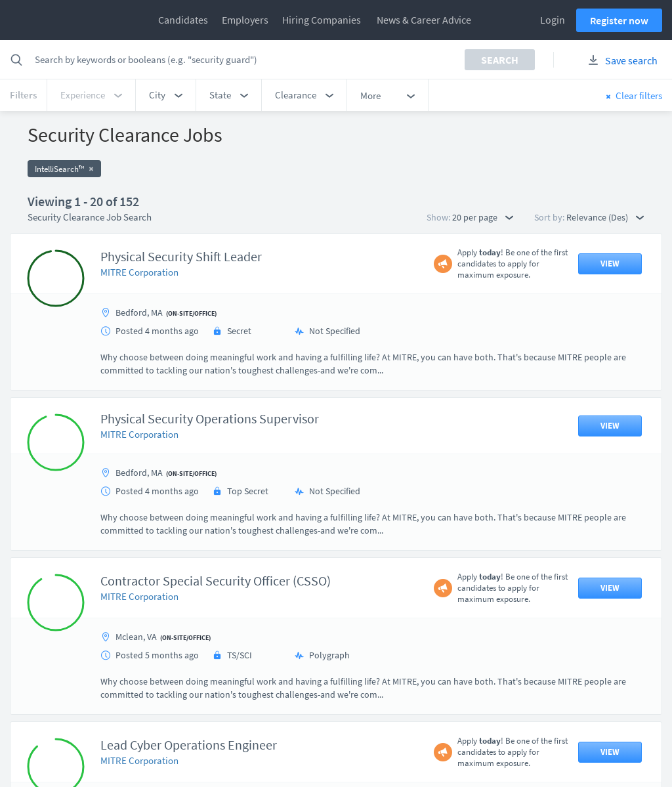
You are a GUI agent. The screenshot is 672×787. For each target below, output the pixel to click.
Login (553, 20)
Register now (619, 20)
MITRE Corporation (139, 272)
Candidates (183, 20)
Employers (245, 20)
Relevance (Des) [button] (605, 217)
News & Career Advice (424, 20)
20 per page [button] (483, 217)
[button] (166, 95)
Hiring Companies (322, 20)
